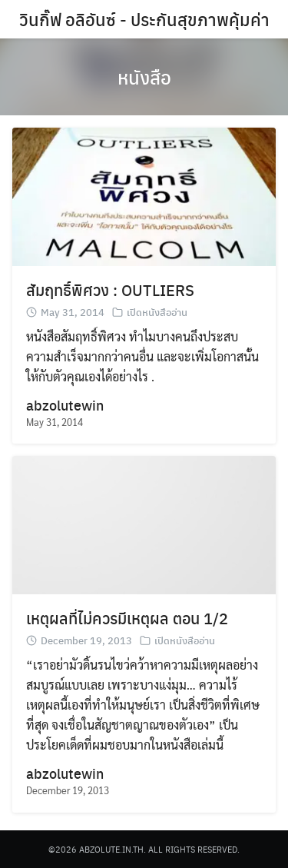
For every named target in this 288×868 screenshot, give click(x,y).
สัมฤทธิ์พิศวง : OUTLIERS (110, 289)
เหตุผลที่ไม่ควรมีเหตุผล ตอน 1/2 (127, 618)
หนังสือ (144, 77)
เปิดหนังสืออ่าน (157, 312)
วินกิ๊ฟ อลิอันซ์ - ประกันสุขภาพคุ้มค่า (144, 19)
